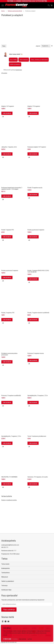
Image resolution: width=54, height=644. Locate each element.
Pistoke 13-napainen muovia (35, 188)
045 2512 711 (5, 547)
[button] (3, 116)
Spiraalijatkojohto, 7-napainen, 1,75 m (11, 436)
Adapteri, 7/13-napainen (34, 106)
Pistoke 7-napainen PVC (8, 230)
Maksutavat (5, 577)
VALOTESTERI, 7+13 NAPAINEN (9, 477)
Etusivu (3, 11)
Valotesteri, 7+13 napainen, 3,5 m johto (38, 477)
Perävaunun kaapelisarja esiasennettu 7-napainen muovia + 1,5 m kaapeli (12, 188)
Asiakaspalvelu (6, 568)
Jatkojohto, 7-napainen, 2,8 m (9, 147)
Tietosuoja (4, 586)
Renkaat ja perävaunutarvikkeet (15, 11)
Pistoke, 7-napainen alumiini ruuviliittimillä (38, 313)
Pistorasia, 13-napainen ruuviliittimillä (11, 396)
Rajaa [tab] (4, 46)
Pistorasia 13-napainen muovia (36, 353)
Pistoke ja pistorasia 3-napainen (10, 271)
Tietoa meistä (5, 564)
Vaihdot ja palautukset (8, 581)
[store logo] (17, 5)
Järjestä (38, 46)
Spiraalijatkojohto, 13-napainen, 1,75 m (38, 396)
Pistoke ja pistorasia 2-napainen (36, 230)
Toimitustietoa (5, 573)
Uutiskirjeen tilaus (6, 590)
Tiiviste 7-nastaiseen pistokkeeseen (37, 436)
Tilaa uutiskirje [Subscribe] (9, 610)
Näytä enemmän (23, 639)
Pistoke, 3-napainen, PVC (8, 313)
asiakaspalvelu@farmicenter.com (10, 545)
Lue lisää (30, 639)
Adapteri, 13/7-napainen (8, 106)
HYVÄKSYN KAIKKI (7, 639)
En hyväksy (15, 639)
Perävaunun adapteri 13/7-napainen (37, 147)
